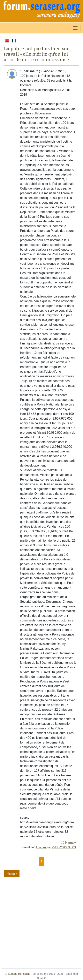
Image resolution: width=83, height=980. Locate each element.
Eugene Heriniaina (19, 974)
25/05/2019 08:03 (64, 847)
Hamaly (68, 843)
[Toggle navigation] (75, 28)
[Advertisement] (41, 921)
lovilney (41, 847)
